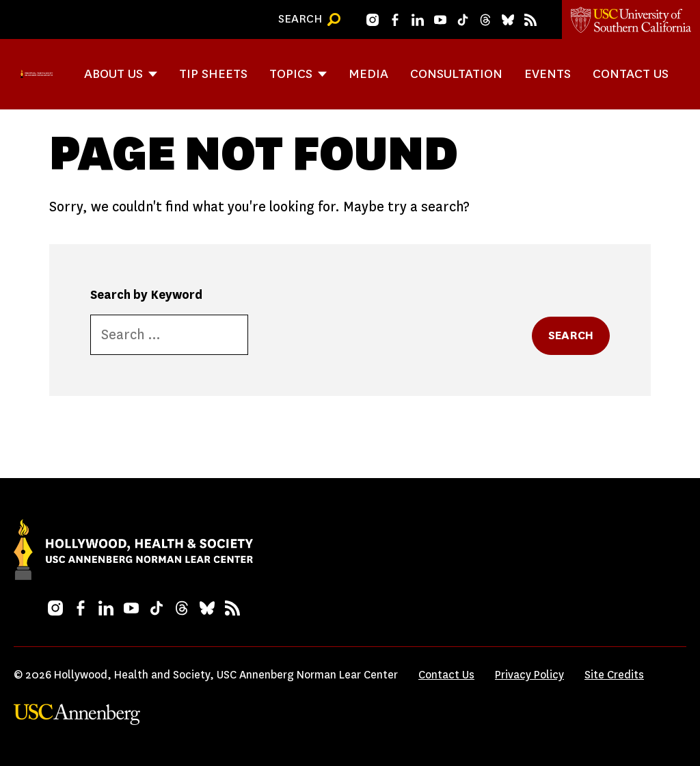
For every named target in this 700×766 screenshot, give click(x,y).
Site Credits (614, 675)
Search (571, 335)
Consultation (456, 74)
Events (548, 74)
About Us (113, 74)
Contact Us (631, 74)
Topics (291, 74)
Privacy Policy (529, 675)
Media (368, 74)
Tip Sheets (213, 74)
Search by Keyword (146, 295)
